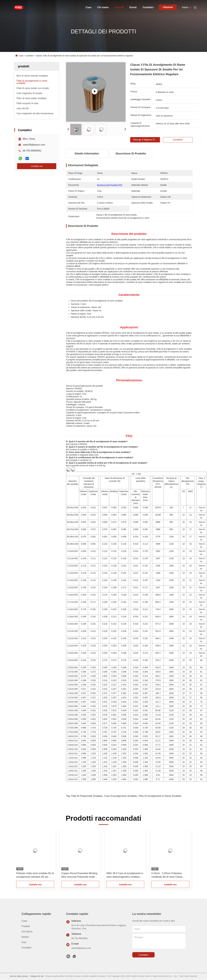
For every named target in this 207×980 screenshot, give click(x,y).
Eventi (133, 7)
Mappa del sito (37, 976)
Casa (89, 7)
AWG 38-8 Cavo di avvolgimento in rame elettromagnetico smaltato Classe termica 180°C (125, 875)
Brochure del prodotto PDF (110, 185)
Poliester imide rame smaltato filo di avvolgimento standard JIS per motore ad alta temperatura (35, 875)
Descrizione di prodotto (131, 154)
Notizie (25, 937)
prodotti (119, 7)
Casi (24, 942)
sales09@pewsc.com (34, 145)
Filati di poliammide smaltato (87, 796)
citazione (168, 7)
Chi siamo (103, 7)
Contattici (148, 7)
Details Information (87, 154)
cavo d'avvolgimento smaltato (120, 796)
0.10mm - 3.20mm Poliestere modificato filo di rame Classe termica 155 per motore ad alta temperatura (168, 875)
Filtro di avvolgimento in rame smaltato (160, 796)
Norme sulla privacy (19, 976)
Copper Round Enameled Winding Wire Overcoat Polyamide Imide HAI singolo (79, 875)
